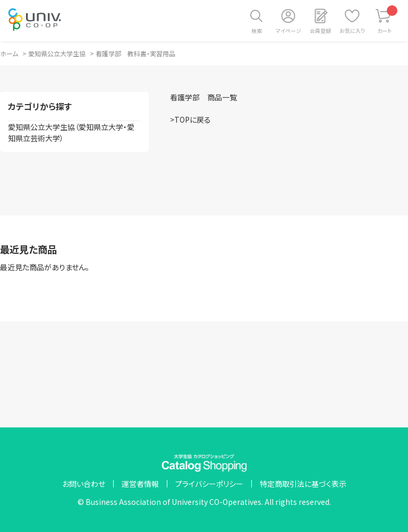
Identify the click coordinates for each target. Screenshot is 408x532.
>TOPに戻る (190, 119)
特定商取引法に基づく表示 (303, 484)
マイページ (288, 31)
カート (388, 20)
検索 (257, 31)
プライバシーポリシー (209, 484)
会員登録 (320, 31)
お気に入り (352, 31)
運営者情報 (140, 484)
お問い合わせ (84, 484)
